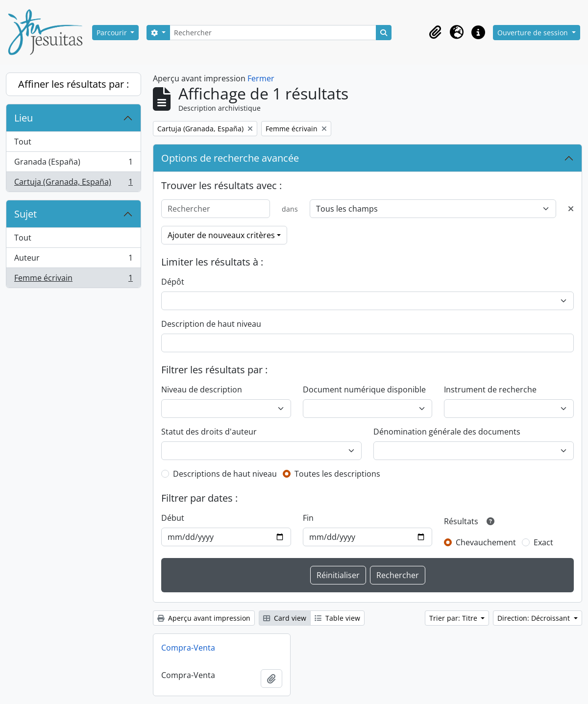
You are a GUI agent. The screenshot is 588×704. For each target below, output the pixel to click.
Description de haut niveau (211, 324)
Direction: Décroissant (535, 618)
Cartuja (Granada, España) (73, 184)
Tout (23, 142)
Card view (285, 618)
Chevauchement (486, 542)
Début (173, 518)
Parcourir (113, 33)
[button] (435, 32)
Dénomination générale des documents (447, 432)
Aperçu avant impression (204, 618)
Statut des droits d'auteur (209, 432)
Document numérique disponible (364, 389)
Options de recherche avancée (230, 158)
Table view (337, 618)
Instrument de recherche (490, 389)
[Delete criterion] (571, 209)
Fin (308, 518)
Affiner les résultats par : (73, 84)
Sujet (25, 214)
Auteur (73, 260)
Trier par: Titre (454, 618)
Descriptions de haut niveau (225, 474)
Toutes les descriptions (337, 474)
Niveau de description (202, 389)
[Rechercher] (273, 33)
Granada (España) (73, 164)
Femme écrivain (73, 280)
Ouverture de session (534, 33)
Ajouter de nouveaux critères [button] (221, 235)
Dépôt (173, 282)
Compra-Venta (188, 648)
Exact (543, 542)
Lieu (24, 118)
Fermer (261, 78)
